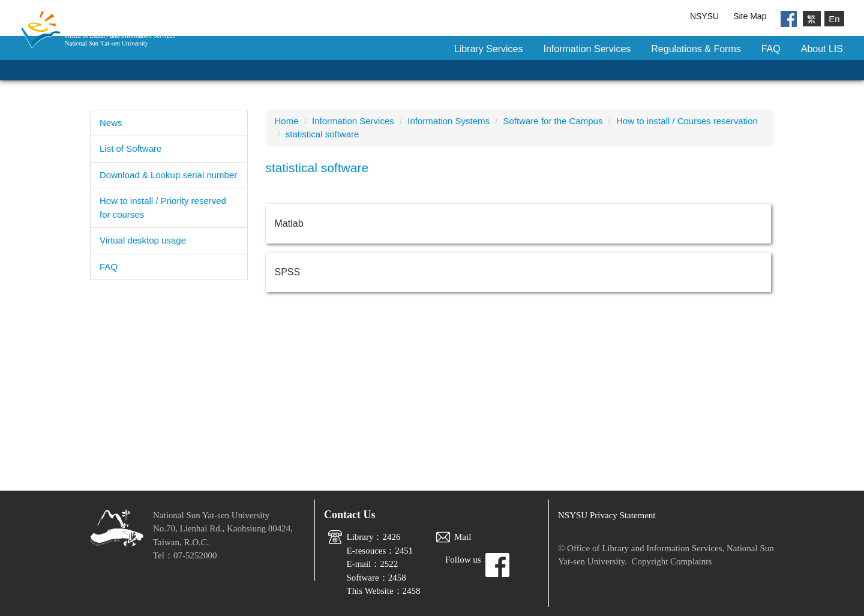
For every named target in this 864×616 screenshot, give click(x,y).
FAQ (771, 49)
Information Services (587, 49)
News (111, 123)
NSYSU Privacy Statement (607, 515)
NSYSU (704, 16)
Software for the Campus (553, 121)
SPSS (288, 272)
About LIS (822, 49)
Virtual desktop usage (143, 240)
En (834, 18)
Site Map (750, 16)
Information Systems (448, 121)
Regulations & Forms (696, 49)
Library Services (489, 49)
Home (287, 121)
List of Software (130, 148)
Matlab (289, 223)
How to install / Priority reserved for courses (163, 208)
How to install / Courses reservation (687, 121)
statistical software (322, 134)
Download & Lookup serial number (168, 175)
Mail (463, 537)
